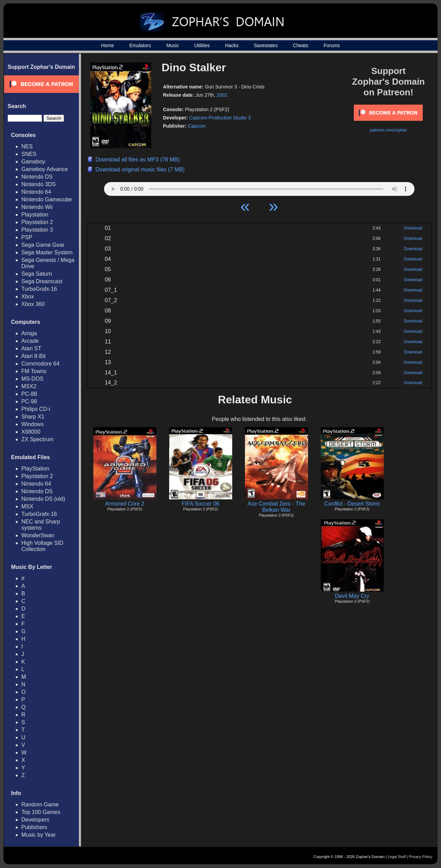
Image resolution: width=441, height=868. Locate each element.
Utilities (202, 45)
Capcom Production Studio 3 (220, 118)
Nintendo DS (37, 177)
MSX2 (29, 386)
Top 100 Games (41, 812)
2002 (222, 95)
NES (27, 146)
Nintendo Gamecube (47, 199)
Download (413, 228)
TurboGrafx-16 (39, 289)
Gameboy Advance (45, 169)
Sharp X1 (33, 417)
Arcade (30, 341)
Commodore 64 (40, 364)
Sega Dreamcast (42, 281)
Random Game (40, 805)
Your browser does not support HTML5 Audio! (259, 187)
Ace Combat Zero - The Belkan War (276, 507)
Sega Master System (47, 252)
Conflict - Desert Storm (352, 504)
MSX (27, 506)
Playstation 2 (37, 222)
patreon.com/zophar (388, 130)
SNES (29, 154)
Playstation (35, 215)
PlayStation (35, 469)
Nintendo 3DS (39, 184)
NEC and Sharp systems (41, 525)
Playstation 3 (37, 230)
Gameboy (33, 162)
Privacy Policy (421, 857)
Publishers (34, 827)
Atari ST (31, 348)
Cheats (300, 45)
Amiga (29, 333)
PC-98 (29, 401)
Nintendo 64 (36, 192)
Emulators (140, 45)
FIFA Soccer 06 (200, 504)
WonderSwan (38, 535)
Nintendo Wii (37, 207)
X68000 (31, 432)
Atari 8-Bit (33, 356)
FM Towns (34, 371)
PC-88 (29, 394)
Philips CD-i (36, 409)
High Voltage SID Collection (42, 546)
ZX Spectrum (37, 439)
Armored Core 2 (125, 504)
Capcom (197, 126)
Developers (35, 820)
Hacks (232, 45)
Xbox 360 (33, 304)
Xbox (28, 297)
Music (173, 45)
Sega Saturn (37, 274)
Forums (332, 45)
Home (107, 45)
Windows (33, 424)
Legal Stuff (397, 857)
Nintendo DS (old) (43, 499)
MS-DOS (32, 379)
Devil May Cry (352, 596)
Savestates (266, 45)
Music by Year (39, 835)
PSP (27, 237)
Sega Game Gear (43, 245)
